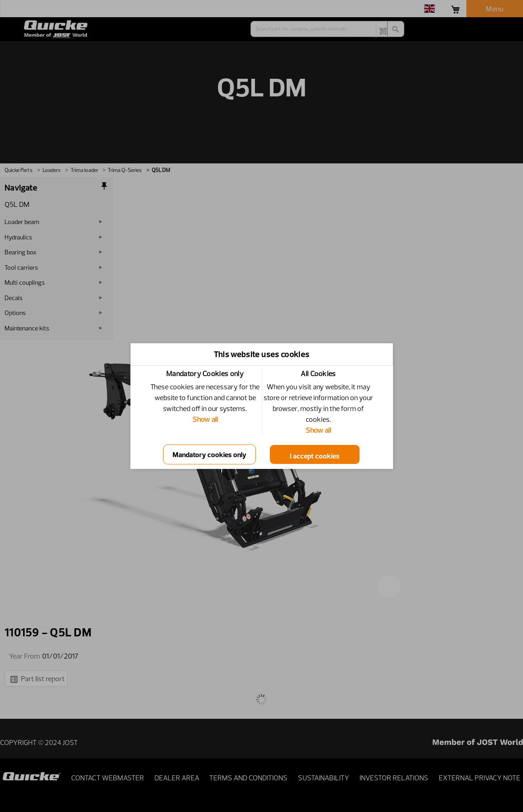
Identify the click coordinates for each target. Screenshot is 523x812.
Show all (205, 419)
